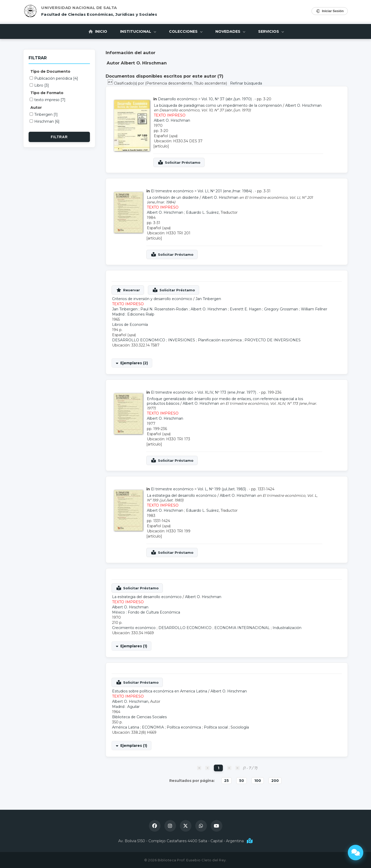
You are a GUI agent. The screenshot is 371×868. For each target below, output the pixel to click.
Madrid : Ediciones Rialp (133, 314)
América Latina (126, 727)
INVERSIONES (182, 340)
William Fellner (314, 309)
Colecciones (186, 31)
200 (275, 781)
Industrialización (287, 628)
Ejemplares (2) (134, 363)
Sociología (240, 727)
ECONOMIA (153, 727)
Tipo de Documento (50, 71)
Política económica (184, 727)
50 (242, 781)
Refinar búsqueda (246, 83)
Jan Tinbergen (208, 299)
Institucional (138, 31)
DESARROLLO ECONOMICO (139, 340)
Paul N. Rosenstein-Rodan (164, 309)
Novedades (230, 31)
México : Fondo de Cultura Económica (146, 612)
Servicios (271, 31)
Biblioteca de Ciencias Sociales (139, 717)
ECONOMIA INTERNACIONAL (242, 628)
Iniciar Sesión (330, 11)
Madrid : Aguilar (126, 707)
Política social (216, 727)
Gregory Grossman (281, 309)
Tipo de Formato (47, 93)
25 (226, 781)
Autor (36, 108)
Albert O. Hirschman (303, 105)
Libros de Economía (130, 325)
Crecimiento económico (134, 628)
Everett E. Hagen (246, 309)
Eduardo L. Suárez (202, 212)
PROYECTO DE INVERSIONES (273, 340)
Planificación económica (220, 340)
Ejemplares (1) (134, 646)
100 (258, 781)
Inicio (98, 31)
